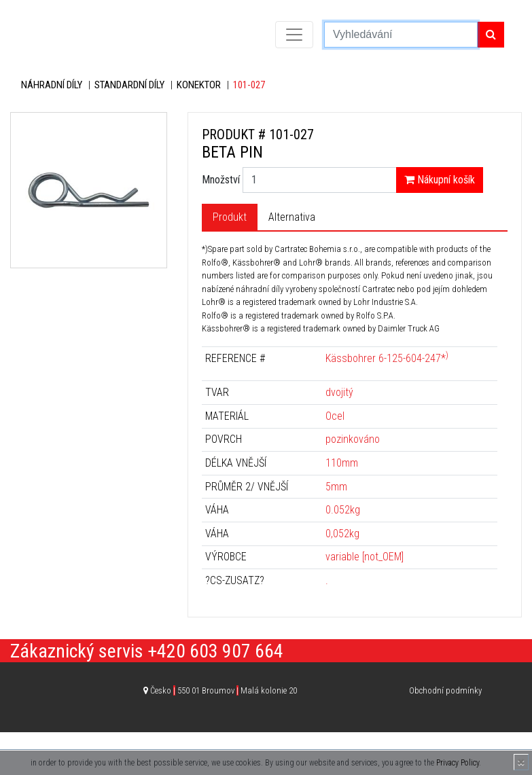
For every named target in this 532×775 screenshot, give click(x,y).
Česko (224, 690)
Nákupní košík (440, 180)
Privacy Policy (458, 763)
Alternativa (292, 217)
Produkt (230, 217)
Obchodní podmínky (445, 690)
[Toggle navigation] (294, 35)
